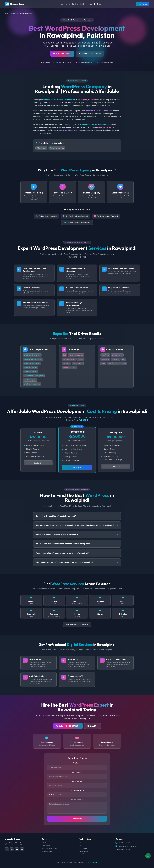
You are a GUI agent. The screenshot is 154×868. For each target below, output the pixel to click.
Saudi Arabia (83, 848)
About (68, 4)
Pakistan (98, 4)
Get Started (143, 4)
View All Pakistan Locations (77, 624)
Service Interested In (77, 791)
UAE (80, 846)
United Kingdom (84, 851)
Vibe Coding (46, 846)
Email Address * (77, 772)
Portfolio (83, 4)
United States (83, 854)
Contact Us (116, 466)
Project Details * (77, 800)
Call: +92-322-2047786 (68, 726)
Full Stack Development (49, 848)
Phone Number (77, 781)
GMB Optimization (47, 851)
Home (61, 4)
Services (75, 4)
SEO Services (46, 843)
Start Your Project (62, 54)
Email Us (93, 726)
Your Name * (77, 763)
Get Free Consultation (90, 54)
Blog (90, 4)
